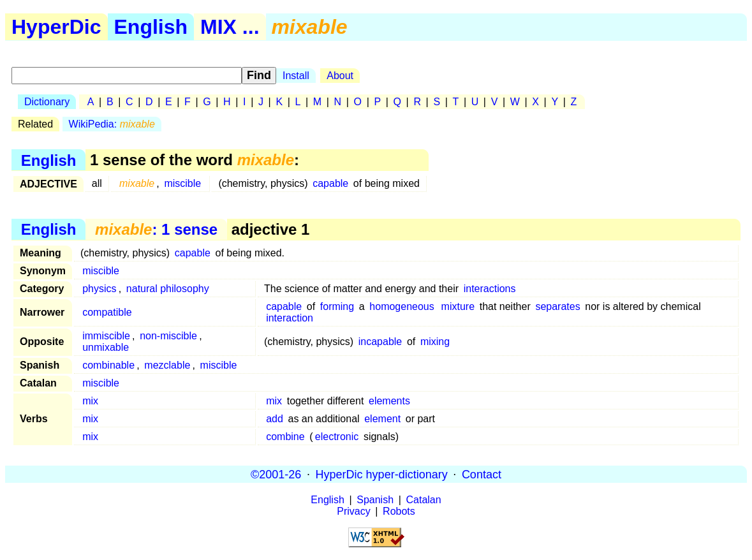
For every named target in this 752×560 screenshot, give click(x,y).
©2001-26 (276, 474)
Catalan (424, 500)
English (151, 27)
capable (330, 183)
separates (557, 306)
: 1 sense (156, 229)
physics (99, 289)
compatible (107, 312)
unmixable (106, 347)
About (340, 76)
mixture (458, 306)
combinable (108, 365)
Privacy (353, 511)
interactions (490, 289)
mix (90, 401)
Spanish (375, 500)
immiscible (106, 336)
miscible (182, 183)
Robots (399, 511)
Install (296, 76)
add (275, 419)
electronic (337, 437)
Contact (482, 474)
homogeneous (402, 306)
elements (389, 401)
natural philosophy (168, 289)
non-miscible (168, 336)
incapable (380, 342)
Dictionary (47, 102)
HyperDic (56, 27)
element (382, 419)
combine (285, 437)
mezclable (167, 365)
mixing (435, 342)
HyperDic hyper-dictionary (382, 474)
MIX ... (230, 27)
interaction (290, 318)
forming (337, 306)
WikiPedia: (112, 124)
